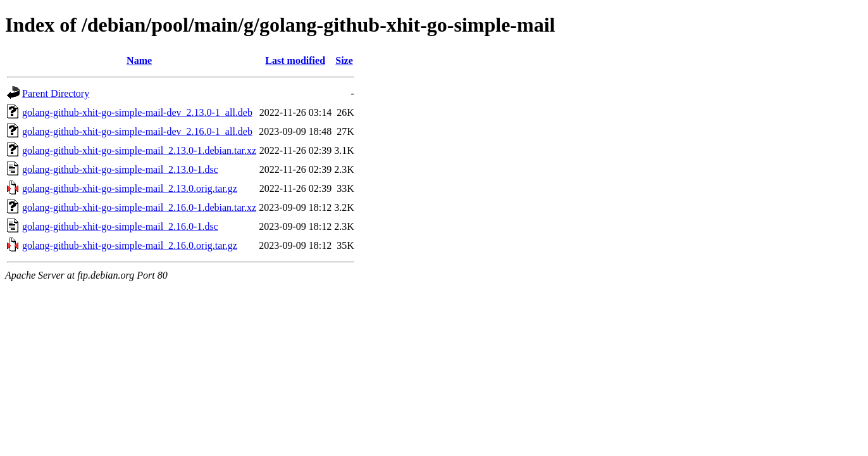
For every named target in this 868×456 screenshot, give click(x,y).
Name (139, 60)
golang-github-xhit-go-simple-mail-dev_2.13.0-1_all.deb (137, 112)
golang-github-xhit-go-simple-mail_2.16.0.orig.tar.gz (130, 245)
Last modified (295, 60)
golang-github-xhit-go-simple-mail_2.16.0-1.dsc (120, 226)
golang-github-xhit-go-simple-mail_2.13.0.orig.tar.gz (130, 188)
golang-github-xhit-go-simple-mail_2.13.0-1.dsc (120, 169)
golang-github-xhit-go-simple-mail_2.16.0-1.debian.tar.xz (139, 207)
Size (344, 60)
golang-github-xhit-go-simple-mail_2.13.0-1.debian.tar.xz (139, 150)
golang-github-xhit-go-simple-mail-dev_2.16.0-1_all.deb (137, 131)
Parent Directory (56, 93)
